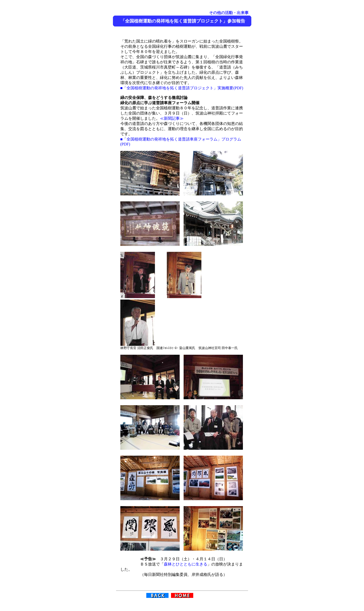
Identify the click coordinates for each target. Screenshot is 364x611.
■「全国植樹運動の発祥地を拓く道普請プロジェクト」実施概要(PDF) (182, 88)
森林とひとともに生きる (186, 564)
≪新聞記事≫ (172, 118)
